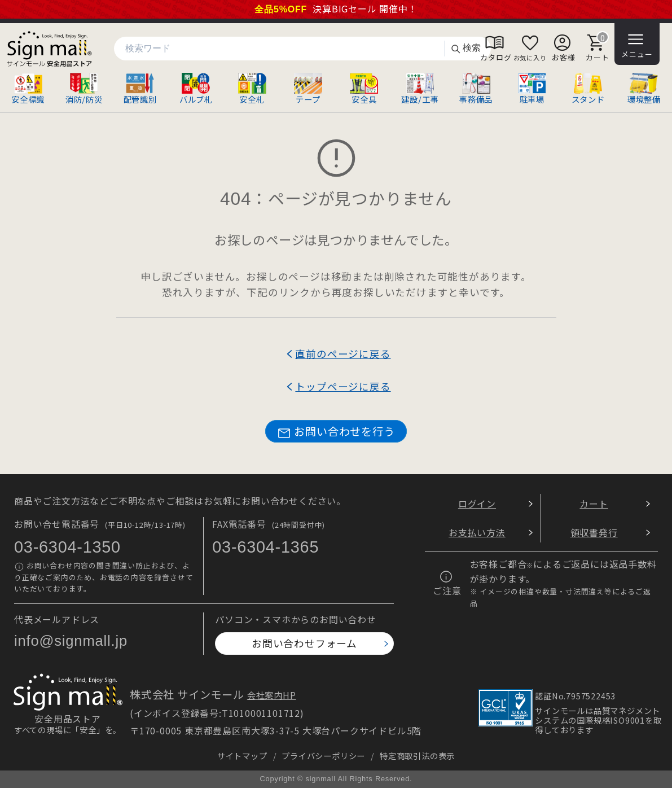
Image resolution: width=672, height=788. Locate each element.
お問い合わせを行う (336, 432)
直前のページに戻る (343, 354)
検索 (465, 48)
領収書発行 (594, 532)
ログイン (477, 504)
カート (594, 504)
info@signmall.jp (71, 641)
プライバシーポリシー (323, 756)
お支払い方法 (477, 532)
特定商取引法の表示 (417, 756)
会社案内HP (272, 695)
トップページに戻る (343, 386)
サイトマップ (242, 756)
